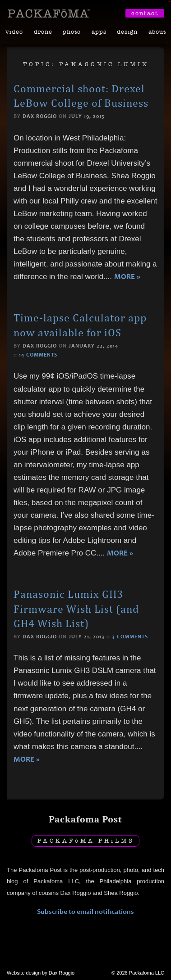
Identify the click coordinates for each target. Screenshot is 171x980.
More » (127, 277)
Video (14, 32)
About (157, 32)
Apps (99, 32)
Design (127, 32)
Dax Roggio (40, 116)
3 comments (130, 637)
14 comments (38, 355)
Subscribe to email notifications (85, 911)
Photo (72, 32)
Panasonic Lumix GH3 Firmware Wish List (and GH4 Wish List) (76, 608)
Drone (43, 32)
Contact (145, 13)
